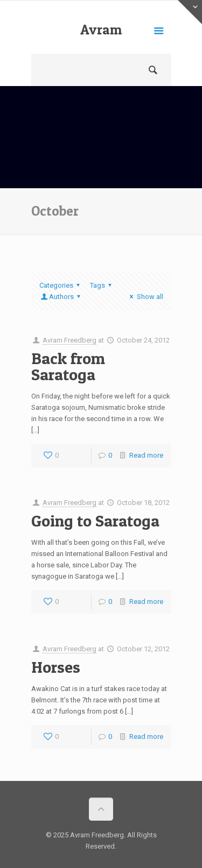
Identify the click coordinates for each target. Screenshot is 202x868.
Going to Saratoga (95, 521)
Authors (61, 297)
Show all (145, 297)
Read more (146, 455)
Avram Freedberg (101, 38)
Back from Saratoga (68, 366)
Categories (61, 285)
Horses (56, 667)
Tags (102, 285)
